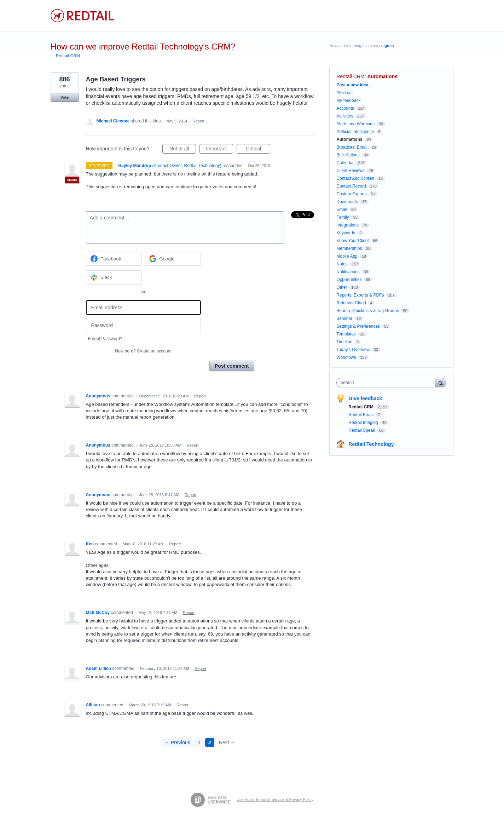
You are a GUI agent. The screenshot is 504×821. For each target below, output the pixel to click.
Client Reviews (350, 171)
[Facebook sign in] (114, 259)
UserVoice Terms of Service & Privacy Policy (275, 799)
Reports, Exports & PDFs (360, 295)
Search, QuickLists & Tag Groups (368, 311)
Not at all (183, 150)
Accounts (345, 108)
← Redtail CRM (65, 56)
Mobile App (347, 256)
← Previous (177, 742)
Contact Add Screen (355, 178)
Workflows (346, 357)
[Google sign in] (173, 259)
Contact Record (351, 186)
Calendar (345, 163)
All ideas (344, 93)
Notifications (348, 272)
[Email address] (143, 308)
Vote (65, 97)
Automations (383, 76)
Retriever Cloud (351, 303)
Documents (347, 202)
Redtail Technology (371, 444)
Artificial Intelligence (355, 132)
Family (343, 217)
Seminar (344, 318)
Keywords (346, 233)
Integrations (347, 225)
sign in (387, 46)
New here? (143, 351)
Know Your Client (352, 241)
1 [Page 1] (199, 742)
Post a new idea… (354, 85)
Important (219, 150)
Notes (342, 264)
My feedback (348, 101)
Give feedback (365, 398)
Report (200, 396)
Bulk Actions (348, 155)
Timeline (344, 342)
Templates (346, 334)
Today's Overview (353, 350)
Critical (258, 150)
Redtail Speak (362, 430)
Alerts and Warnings (355, 124)
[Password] (143, 325)
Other (342, 287)
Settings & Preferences (358, 326)
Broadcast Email (352, 147)
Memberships (349, 248)
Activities (345, 116)
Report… (201, 121)
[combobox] (387, 383)
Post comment (232, 366)
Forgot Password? (105, 339)
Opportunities (349, 280)
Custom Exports (351, 194)
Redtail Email (361, 415)
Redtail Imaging (364, 423)
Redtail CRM (350, 76)
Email (342, 209)
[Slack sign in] (114, 277)
